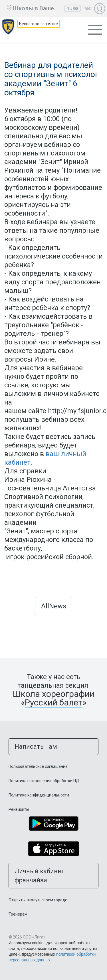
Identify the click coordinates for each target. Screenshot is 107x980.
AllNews (54, 606)
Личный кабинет (100, 8)
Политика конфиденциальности (39, 795)
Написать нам (36, 747)
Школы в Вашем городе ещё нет (37, 8)
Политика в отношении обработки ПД (44, 781)
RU (72, 9)
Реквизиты (19, 809)
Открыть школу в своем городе (38, 900)
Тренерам (18, 914)
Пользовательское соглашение (38, 766)
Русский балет (54, 702)
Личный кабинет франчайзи (40, 876)
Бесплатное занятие (39, 24)
